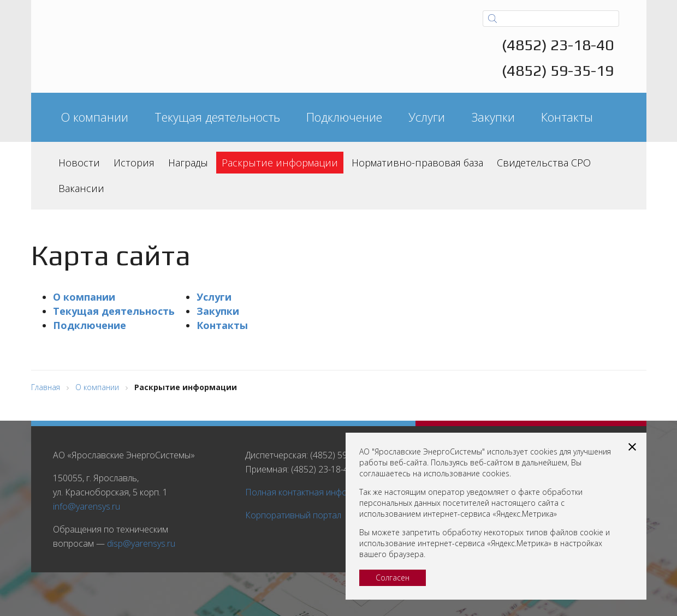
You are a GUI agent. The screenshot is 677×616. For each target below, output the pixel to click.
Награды (188, 163)
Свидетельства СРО (544, 163)
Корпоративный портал (293, 515)
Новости (79, 163)
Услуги (427, 117)
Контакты (567, 117)
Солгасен (393, 578)
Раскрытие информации (280, 163)
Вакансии (81, 188)
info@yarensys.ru (87, 506)
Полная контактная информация (311, 492)
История (134, 163)
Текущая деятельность (217, 117)
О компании (94, 117)
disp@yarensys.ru (141, 543)
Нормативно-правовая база (417, 163)
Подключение (344, 117)
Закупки (493, 117)
